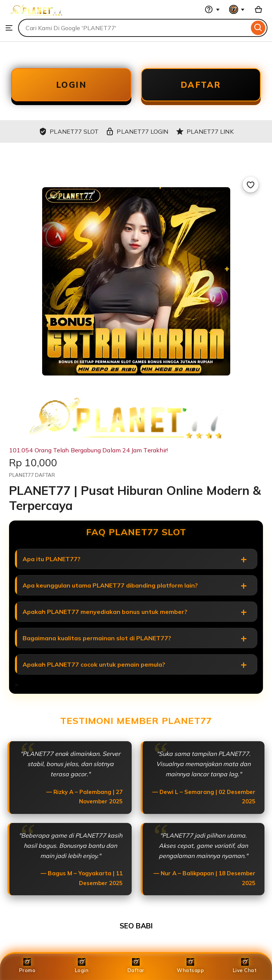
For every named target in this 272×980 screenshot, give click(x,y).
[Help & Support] (212, 9)
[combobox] (134, 28)
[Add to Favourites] (251, 185)
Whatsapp (190, 966)
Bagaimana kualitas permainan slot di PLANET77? (97, 638)
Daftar (136, 966)
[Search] (258, 28)
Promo (27, 966)
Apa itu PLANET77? (52, 559)
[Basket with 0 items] (258, 9)
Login (82, 966)
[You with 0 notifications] (237, 9)
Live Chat (245, 966)
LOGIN (71, 85)
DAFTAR (201, 85)
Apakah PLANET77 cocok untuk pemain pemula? (94, 664)
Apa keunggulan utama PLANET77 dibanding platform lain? (110, 585)
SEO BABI (136, 926)
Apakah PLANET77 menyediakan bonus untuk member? (105, 612)
